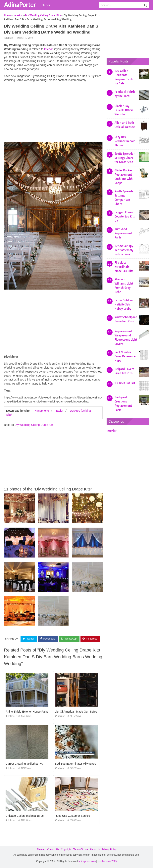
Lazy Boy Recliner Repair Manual (125, 141)
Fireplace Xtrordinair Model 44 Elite (124, 267)
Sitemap (41, 849)
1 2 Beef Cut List (125, 383)
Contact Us (53, 849)
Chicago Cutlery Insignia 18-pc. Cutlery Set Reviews (38, 816)
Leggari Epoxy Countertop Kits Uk (125, 217)
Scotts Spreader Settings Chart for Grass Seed (125, 158)
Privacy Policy (109, 849)
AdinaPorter (20, 5)
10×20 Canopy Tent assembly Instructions (124, 250)
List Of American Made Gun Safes (76, 711)
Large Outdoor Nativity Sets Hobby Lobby (124, 304)
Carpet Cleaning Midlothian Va (24, 763)
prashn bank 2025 (107, 861)
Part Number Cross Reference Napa (125, 356)
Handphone (42, 411)
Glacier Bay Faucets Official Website (124, 110)
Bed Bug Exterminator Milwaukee (75, 763)
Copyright (66, 849)
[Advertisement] (53, 113)
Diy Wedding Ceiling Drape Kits (34, 425)
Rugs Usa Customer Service (72, 816)
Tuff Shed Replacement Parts (123, 233)
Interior (45, 5)
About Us (95, 849)
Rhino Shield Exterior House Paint (27, 711)
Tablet (59, 411)
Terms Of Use (81, 849)
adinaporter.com (87, 861)
